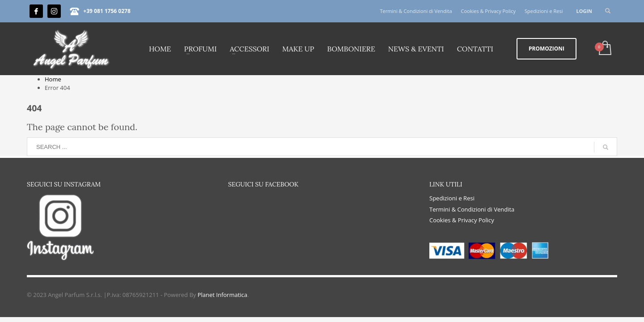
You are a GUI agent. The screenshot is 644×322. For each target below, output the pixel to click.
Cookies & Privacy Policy (489, 11)
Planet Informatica (222, 295)
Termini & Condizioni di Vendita (416, 11)
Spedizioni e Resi (544, 11)
